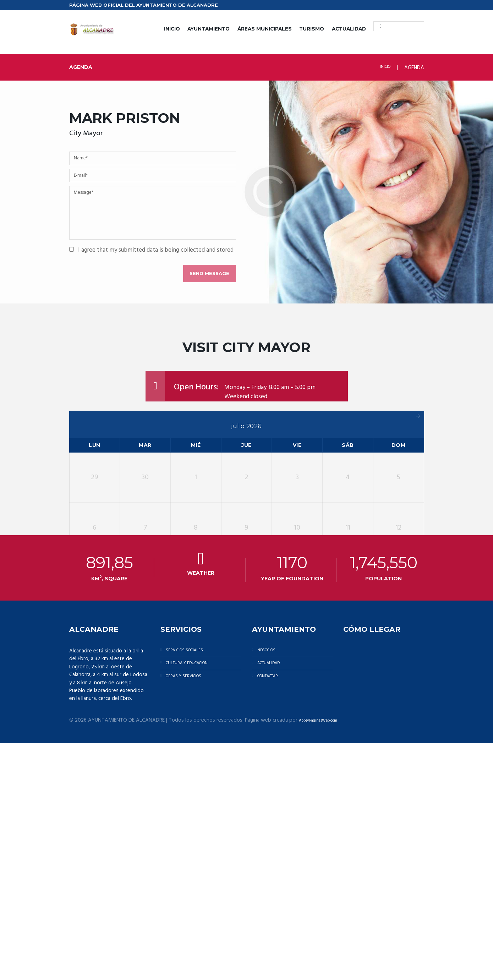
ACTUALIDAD (349, 29)
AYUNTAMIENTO (209, 29)
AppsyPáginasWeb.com (326, 957)
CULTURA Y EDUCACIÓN (195, 905)
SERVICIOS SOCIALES (191, 888)
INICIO (172, 29)
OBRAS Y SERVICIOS (191, 922)
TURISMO (312, 29)
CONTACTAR (274, 922)
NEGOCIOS (271, 888)
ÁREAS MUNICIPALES (265, 29)
